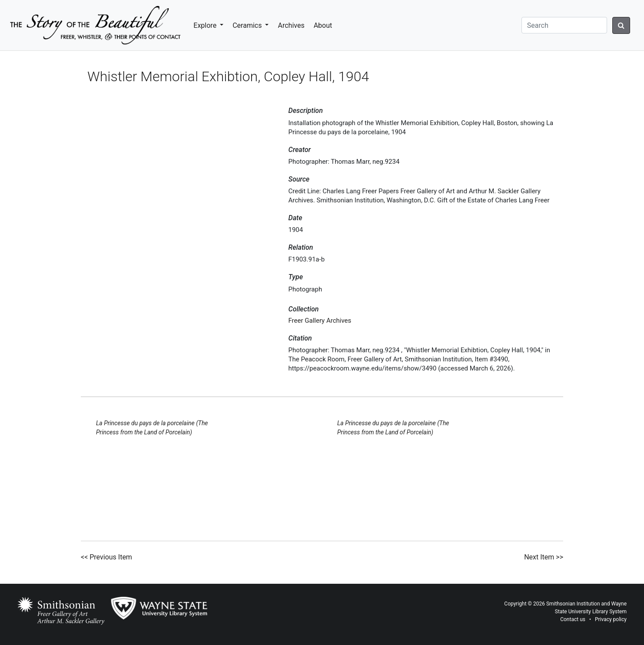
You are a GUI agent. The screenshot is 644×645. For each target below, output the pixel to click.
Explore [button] (206, 25)
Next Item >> (544, 557)
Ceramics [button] (248, 25)
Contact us (573, 619)
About (323, 25)
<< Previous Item (106, 557)
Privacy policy (611, 619)
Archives (291, 25)
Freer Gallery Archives (320, 321)
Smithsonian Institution (573, 604)
